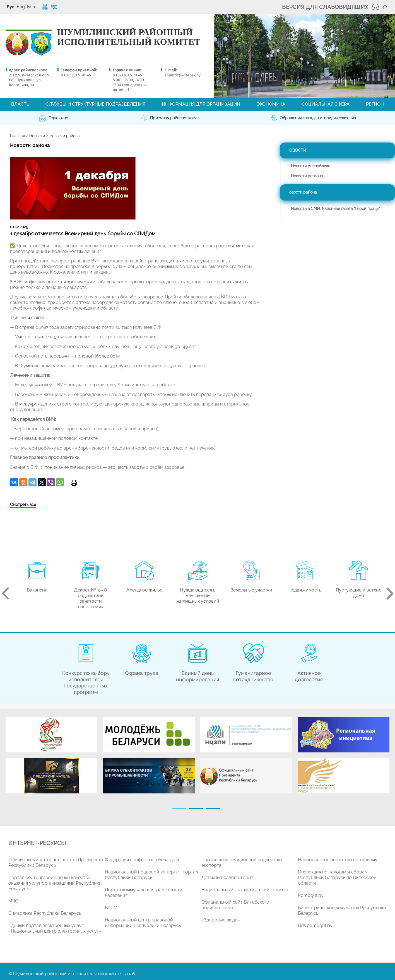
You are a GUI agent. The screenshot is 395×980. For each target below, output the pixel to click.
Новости (37, 136)
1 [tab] (179, 808)
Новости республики (311, 166)
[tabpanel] (51, 758)
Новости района (302, 192)
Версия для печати (74, 483)
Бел (31, 7)
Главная (17, 136)
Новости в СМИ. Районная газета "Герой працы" (336, 209)
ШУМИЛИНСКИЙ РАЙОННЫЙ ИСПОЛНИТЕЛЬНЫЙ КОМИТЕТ (129, 37)
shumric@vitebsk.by (183, 75)
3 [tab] (213, 808)
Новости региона (307, 176)
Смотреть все (23, 505)
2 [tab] (196, 808)
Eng (21, 7)
